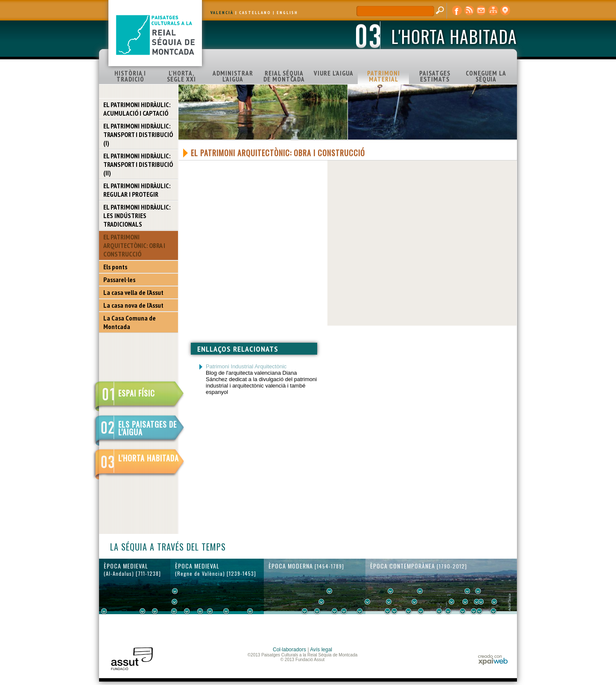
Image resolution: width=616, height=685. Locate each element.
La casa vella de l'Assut (133, 292)
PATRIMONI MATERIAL (384, 76)
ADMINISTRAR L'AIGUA (233, 76)
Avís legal (321, 650)
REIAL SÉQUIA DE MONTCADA (284, 76)
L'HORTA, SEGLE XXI (181, 76)
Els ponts (115, 267)
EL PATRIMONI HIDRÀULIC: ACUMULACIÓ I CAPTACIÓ (137, 109)
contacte (481, 11)
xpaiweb (493, 660)
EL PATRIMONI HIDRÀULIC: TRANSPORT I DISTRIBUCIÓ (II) (138, 164)
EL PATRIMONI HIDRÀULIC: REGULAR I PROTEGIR (137, 190)
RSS (469, 11)
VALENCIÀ (222, 13)
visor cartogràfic (505, 11)
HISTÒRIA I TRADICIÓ (130, 76)
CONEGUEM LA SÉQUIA (486, 76)
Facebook (457, 11)
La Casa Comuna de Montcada (130, 322)
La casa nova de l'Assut (133, 305)
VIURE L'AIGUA (334, 73)
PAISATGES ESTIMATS (435, 76)
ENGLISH (287, 13)
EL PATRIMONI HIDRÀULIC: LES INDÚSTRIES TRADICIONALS (137, 216)
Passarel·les (119, 280)
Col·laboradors (289, 650)
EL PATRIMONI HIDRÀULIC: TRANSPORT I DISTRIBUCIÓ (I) (138, 134)
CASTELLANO (255, 13)
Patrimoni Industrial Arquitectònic (246, 366)
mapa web (493, 11)
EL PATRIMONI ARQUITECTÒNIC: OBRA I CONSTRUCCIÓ (134, 245)
